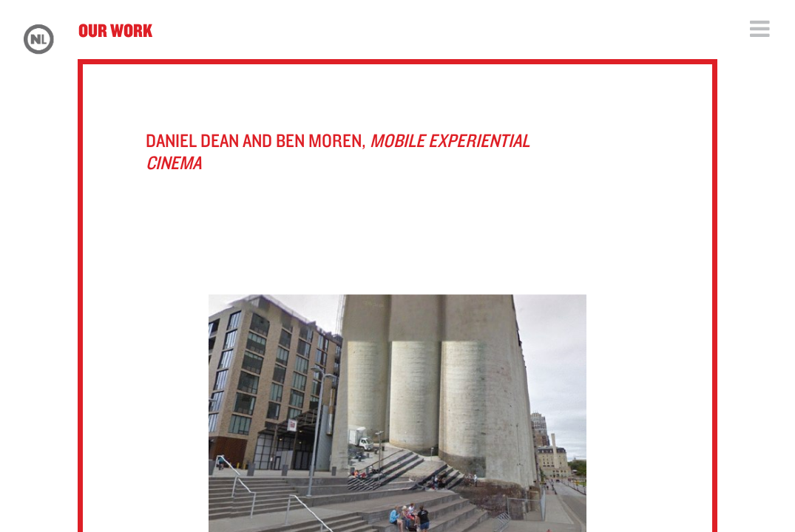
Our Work (115, 30)
